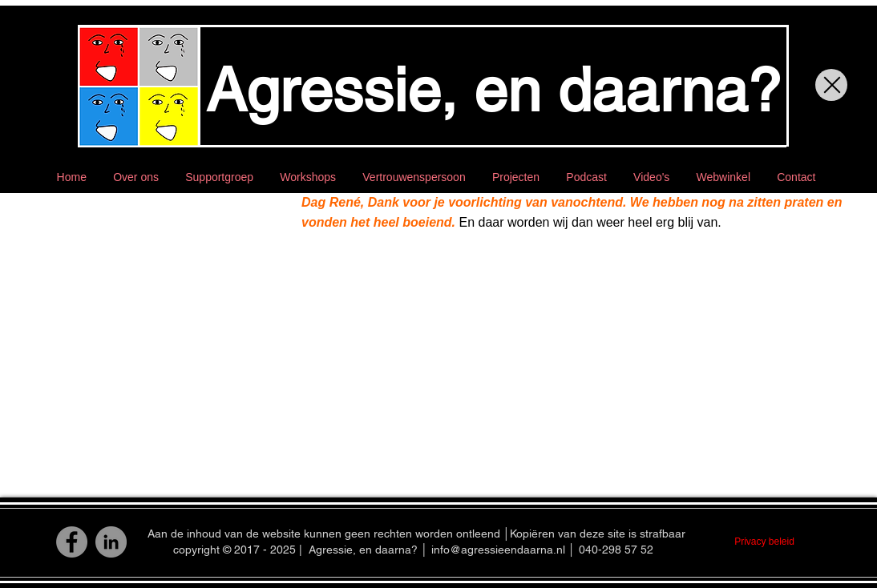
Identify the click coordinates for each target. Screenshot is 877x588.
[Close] (831, 85)
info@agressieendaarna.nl (498, 550)
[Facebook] (72, 542)
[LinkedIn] (111, 542)
